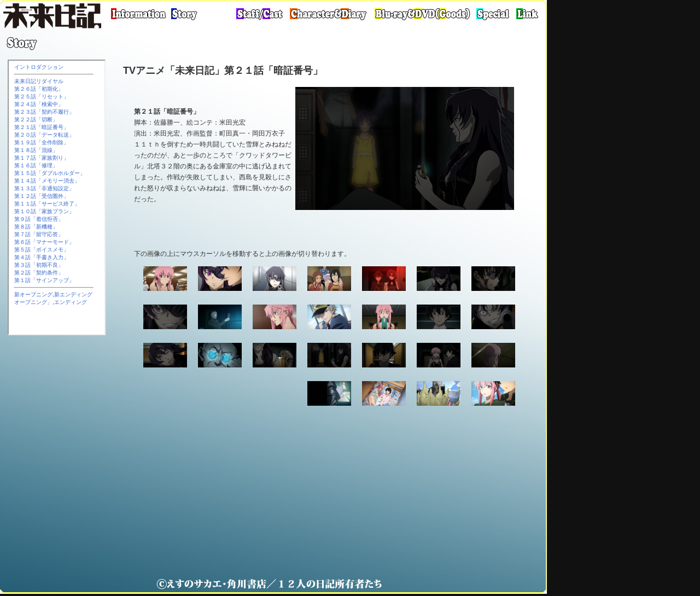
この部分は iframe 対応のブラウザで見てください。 (57, 197)
